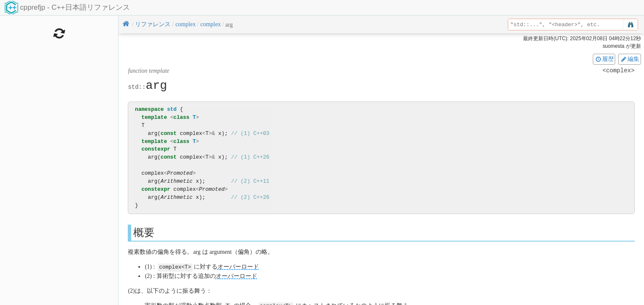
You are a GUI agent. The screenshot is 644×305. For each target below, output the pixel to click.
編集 (630, 59)
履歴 (604, 59)
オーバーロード (238, 267)
